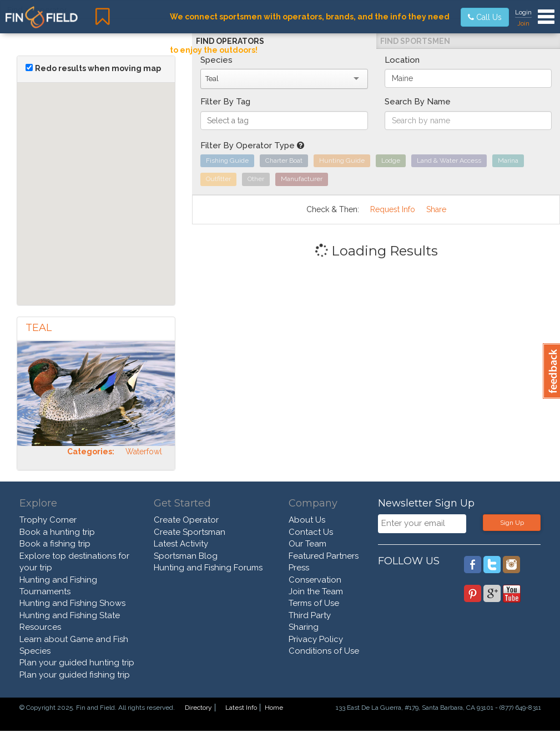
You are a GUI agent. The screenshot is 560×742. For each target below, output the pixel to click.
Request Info (393, 209)
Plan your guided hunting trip (77, 663)
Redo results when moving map (98, 68)
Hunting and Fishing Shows (72, 603)
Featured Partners (324, 556)
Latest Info (241, 708)
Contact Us (311, 532)
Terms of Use (314, 603)
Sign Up (512, 523)
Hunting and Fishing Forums (208, 568)
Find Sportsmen (415, 41)
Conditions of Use (324, 651)
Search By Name (418, 102)
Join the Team (316, 591)
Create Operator (186, 520)
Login (523, 12)
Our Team (307, 544)
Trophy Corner (48, 520)
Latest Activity (181, 544)
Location (402, 60)
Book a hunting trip (57, 532)
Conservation (315, 580)
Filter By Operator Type (252, 146)
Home (274, 708)
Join (523, 23)
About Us (307, 520)
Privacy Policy (316, 639)
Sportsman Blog (186, 556)
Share (436, 209)
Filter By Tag (225, 102)
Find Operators (230, 41)
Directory (198, 708)
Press (299, 568)
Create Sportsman (190, 532)
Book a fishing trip (55, 544)
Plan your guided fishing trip (75, 675)
